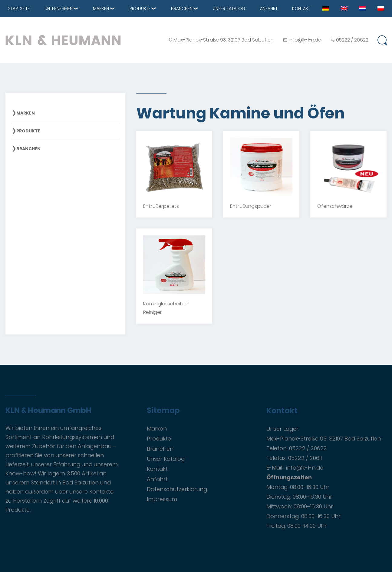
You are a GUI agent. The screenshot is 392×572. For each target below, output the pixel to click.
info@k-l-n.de (305, 40)
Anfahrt (269, 8)
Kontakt (301, 8)
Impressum (162, 499)
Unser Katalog (229, 8)
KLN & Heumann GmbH (48, 411)
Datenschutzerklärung (177, 489)
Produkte (140, 8)
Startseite (19, 8)
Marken (101, 8)
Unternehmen (59, 8)
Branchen (182, 8)
